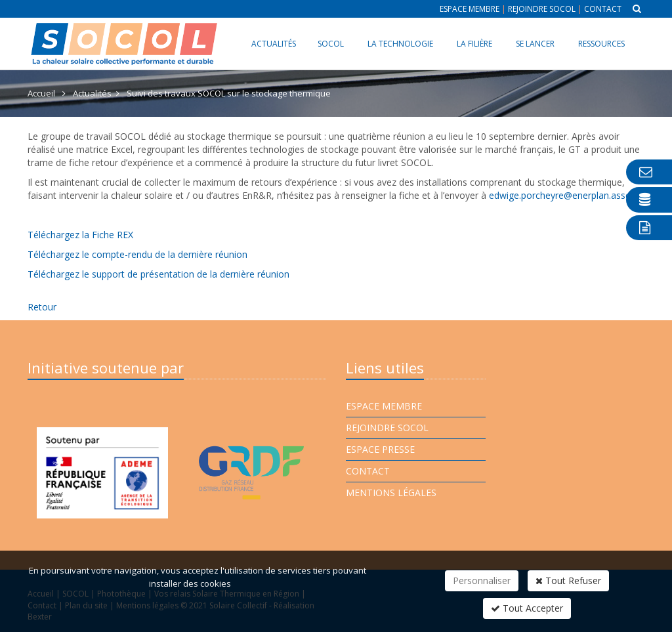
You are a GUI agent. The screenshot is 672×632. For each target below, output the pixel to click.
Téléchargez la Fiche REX (80, 235)
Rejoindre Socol (542, 9)
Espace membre (470, 9)
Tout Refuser (568, 580)
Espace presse (380, 449)
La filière (474, 44)
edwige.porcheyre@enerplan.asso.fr (564, 195)
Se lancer (535, 44)
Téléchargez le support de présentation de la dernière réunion (158, 274)
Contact (603, 9)
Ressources (601, 44)
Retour (42, 307)
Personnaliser (482, 580)
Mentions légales (391, 493)
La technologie (400, 44)
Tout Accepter (527, 608)
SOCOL (331, 44)
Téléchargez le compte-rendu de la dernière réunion (137, 254)
